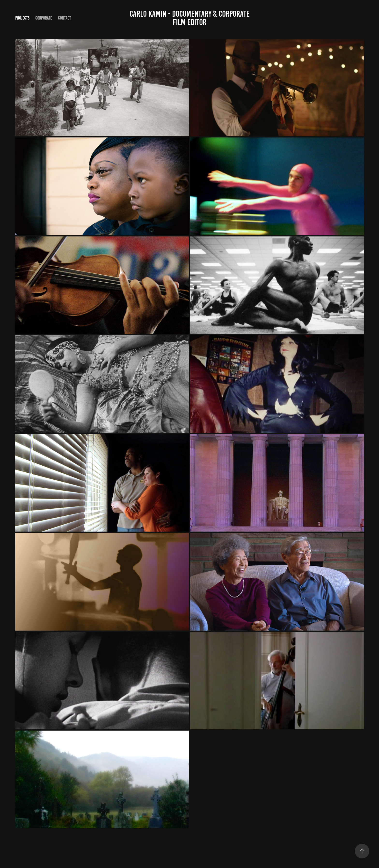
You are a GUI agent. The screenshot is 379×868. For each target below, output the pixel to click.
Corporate (44, 18)
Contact (65, 18)
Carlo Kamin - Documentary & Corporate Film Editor (190, 18)
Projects (22, 18)
